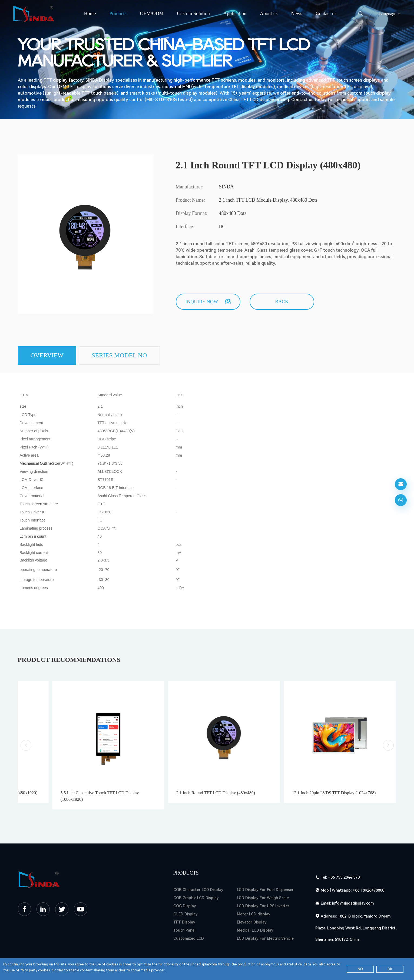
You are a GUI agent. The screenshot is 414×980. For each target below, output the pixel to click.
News (297, 14)
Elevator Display (252, 903)
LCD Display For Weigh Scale (263, 879)
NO (360, 969)
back (282, 302)
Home (90, 14)
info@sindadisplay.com (353, 884)
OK (390, 969)
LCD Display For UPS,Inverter (263, 887)
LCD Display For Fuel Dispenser (265, 871)
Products (118, 14)
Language (390, 14)
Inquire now (208, 302)
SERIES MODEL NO (123, 356)
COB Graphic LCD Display (196, 879)
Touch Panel (184, 911)
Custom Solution (193, 14)
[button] (26, 736)
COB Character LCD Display (198, 871)
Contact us (326, 14)
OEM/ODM (152, 14)
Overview (48, 356)
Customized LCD (189, 919)
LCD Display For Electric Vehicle (265, 919)
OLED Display (186, 895)
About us (269, 14)
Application (235, 14)
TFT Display (184, 903)
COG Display (185, 887)
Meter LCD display (254, 895)
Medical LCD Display (255, 911)
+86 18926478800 (368, 871)
